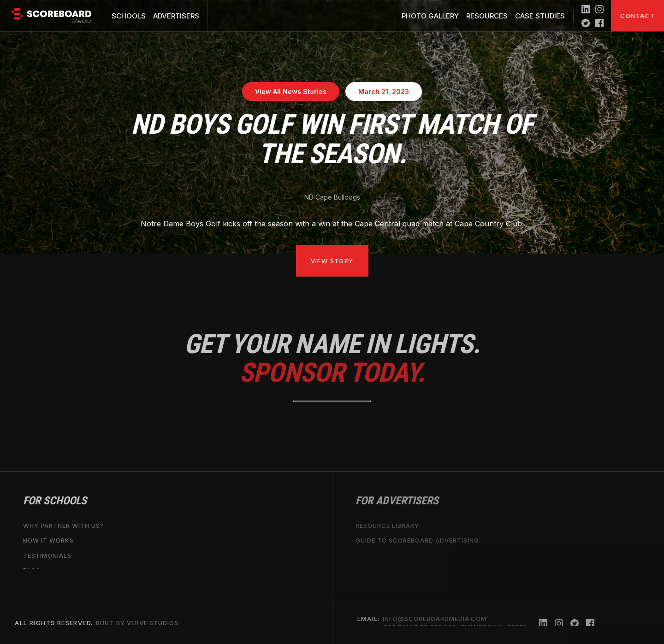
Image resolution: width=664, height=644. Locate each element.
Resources (487, 16)
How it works (48, 540)
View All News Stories (291, 92)
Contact (637, 16)
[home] (52, 16)
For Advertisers (397, 501)
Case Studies (540, 16)
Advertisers (176, 16)
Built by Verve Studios (137, 622)
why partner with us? (63, 526)
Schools (129, 16)
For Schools (55, 501)
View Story (332, 261)
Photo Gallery (430, 16)
